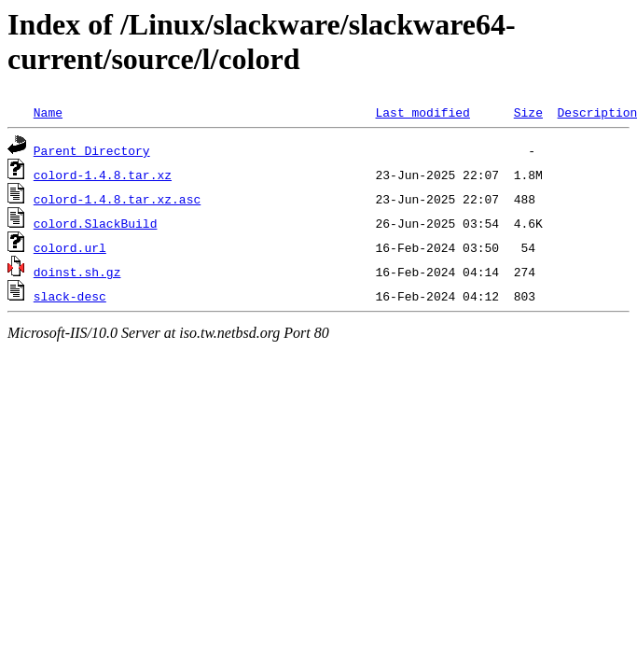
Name (48, 112)
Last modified (422, 112)
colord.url (70, 247)
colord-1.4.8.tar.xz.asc (117, 199)
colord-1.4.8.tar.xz (103, 175)
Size (528, 112)
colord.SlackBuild (96, 223)
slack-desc (70, 296)
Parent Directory (92, 150)
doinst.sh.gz (77, 272)
